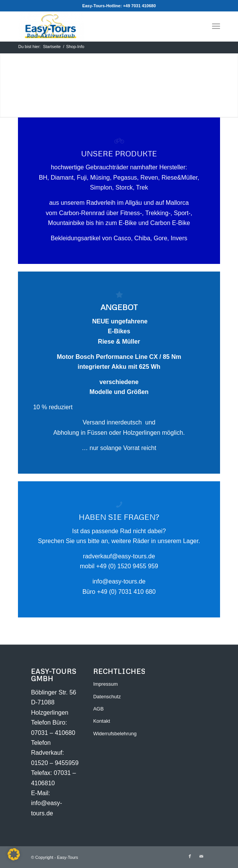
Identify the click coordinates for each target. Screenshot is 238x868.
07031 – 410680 (53, 733)
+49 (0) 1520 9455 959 (127, 566)
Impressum (105, 684)
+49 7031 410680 (139, 6)
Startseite (52, 47)
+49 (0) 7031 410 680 (126, 592)
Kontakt (102, 721)
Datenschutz (107, 697)
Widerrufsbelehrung (115, 734)
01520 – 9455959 (55, 763)
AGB (98, 709)
